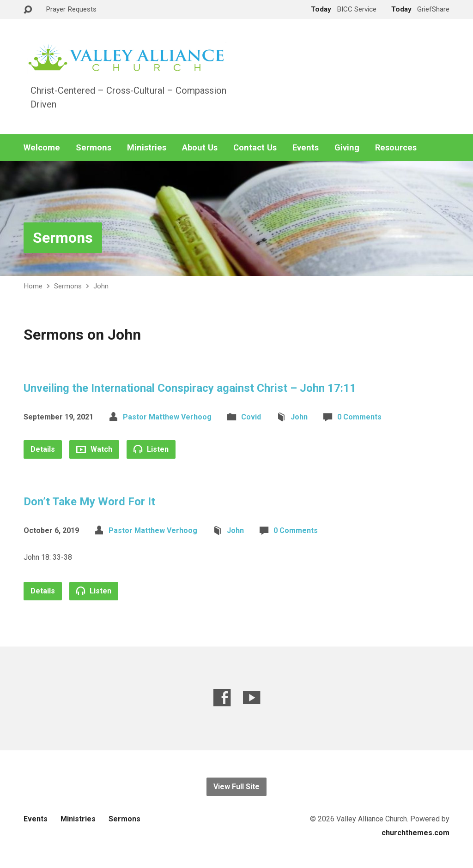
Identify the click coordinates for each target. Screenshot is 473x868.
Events (306, 148)
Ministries (147, 148)
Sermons (94, 148)
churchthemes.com (415, 833)
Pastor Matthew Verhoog (167, 417)
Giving (347, 148)
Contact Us (255, 148)
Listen (151, 449)
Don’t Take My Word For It (89, 502)
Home (33, 286)
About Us (200, 148)
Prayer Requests (71, 9)
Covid (251, 417)
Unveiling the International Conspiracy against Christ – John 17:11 (190, 388)
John (101, 286)
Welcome (42, 148)
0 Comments (359, 417)
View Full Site (236, 787)
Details (43, 449)
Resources (396, 148)
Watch (94, 449)
